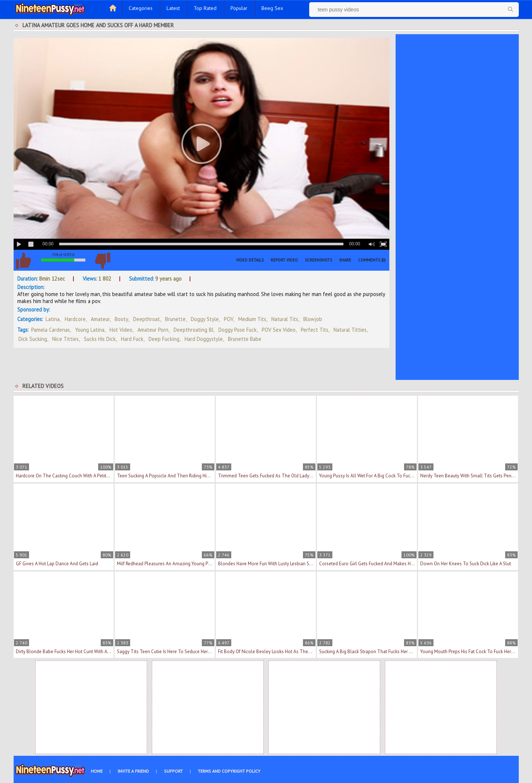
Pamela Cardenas (51, 330)
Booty (121, 319)
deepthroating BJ (193, 330)
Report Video (284, 260)
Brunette (175, 319)
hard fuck (132, 339)
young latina (90, 330)
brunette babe (245, 339)
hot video (121, 330)
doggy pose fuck (238, 330)
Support (173, 771)
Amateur (100, 319)
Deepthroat (147, 319)
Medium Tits (252, 319)
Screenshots (318, 260)
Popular (239, 8)
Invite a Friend (133, 771)
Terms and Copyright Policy (229, 771)
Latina (53, 319)
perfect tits (315, 330)
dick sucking (33, 339)
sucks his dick (100, 339)
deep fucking (164, 339)
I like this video (24, 261)
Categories (141, 8)
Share (345, 260)
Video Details (250, 260)
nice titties (65, 339)
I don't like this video (103, 261)
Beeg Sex (272, 8)
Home (97, 771)
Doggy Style (205, 319)
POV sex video (279, 330)
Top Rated (205, 8)
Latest (173, 8)
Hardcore (75, 319)
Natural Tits (285, 319)
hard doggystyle (204, 339)
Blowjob (313, 319)
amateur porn (153, 330)
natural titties (350, 330)
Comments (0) (372, 260)
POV (228, 319)
